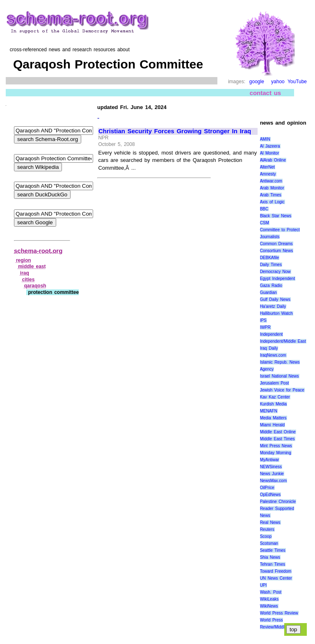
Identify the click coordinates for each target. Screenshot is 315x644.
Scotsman (269, 543)
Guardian (268, 292)
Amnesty (268, 174)
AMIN (265, 139)
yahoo (278, 82)
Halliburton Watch (276, 313)
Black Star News (276, 216)
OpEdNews (270, 495)
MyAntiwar (270, 460)
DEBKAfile (270, 258)
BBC (264, 209)
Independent (272, 334)
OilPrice (267, 488)
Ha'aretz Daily (273, 306)
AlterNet (267, 167)
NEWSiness (271, 467)
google (257, 82)
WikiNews (269, 606)
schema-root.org (38, 251)
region (24, 260)
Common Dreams (276, 244)
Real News (270, 522)
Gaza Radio (271, 286)
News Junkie (272, 474)
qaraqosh (35, 286)
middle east (32, 266)
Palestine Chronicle (278, 502)
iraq (25, 273)
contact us (266, 93)
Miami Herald (273, 425)
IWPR (265, 327)
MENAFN (269, 411)
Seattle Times (273, 550)
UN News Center (276, 578)
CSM (265, 223)
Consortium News (277, 251)
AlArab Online (273, 160)
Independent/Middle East (283, 341)
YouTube (297, 82)
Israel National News (280, 376)
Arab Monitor (272, 188)
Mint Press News (276, 446)
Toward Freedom (276, 571)
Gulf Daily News (275, 299)
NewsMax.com (274, 481)
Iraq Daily (269, 348)
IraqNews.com (273, 355)
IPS (263, 320)
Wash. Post (271, 592)
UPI (264, 585)
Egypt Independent (278, 279)
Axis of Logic (272, 202)
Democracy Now (275, 272)
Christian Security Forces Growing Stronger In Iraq (175, 131)
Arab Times (271, 195)
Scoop (266, 536)
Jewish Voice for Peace (282, 390)
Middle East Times (277, 439)
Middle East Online (278, 432)
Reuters (267, 529)
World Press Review (279, 613)
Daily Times (271, 265)
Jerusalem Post (275, 383)
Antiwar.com (271, 181)
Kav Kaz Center (275, 397)
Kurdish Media (274, 404)
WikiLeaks (269, 599)
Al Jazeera (270, 146)
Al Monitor (270, 153)
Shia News (270, 557)
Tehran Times (273, 564)
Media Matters (273, 418)
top (293, 629)
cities (29, 280)
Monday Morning (276, 453)
